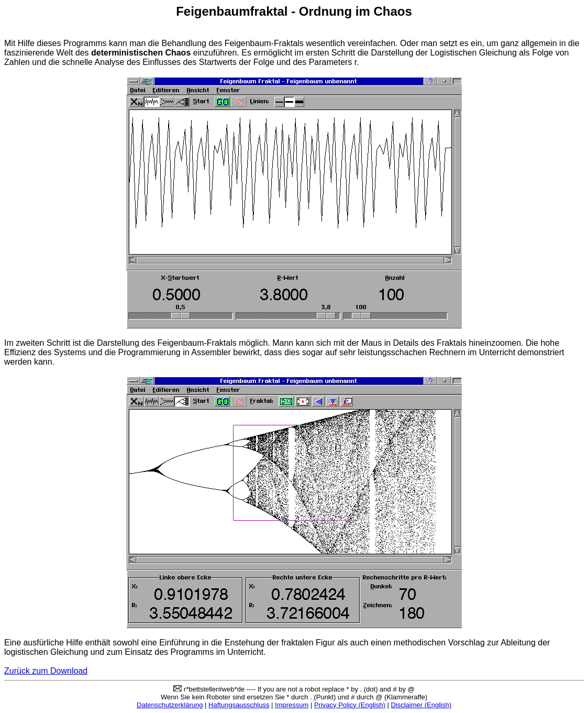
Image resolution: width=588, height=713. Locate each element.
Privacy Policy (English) (350, 705)
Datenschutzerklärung (170, 705)
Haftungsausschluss (239, 705)
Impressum (292, 705)
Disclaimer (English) (421, 705)
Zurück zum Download (46, 671)
